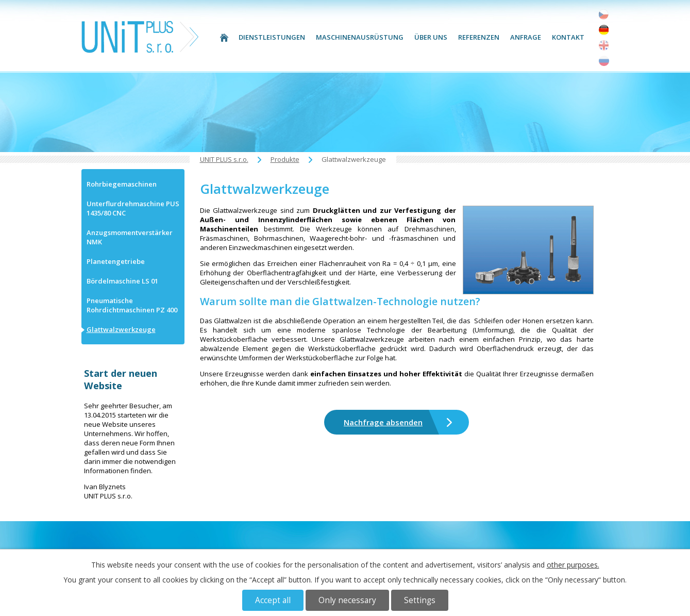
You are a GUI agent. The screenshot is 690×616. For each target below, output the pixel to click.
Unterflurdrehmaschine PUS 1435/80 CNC (133, 208)
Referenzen (479, 37)
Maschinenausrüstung (360, 37)
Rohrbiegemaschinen (122, 184)
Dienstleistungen (272, 37)
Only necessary (347, 600)
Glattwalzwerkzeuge (121, 329)
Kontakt (568, 37)
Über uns (431, 37)
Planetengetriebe (116, 261)
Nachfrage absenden (383, 422)
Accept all (273, 600)
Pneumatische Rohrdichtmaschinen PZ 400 (132, 305)
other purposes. (573, 565)
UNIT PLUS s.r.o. (224, 37)
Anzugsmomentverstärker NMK (130, 237)
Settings (420, 600)
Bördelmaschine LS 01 (122, 281)
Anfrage (526, 37)
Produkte (285, 159)
